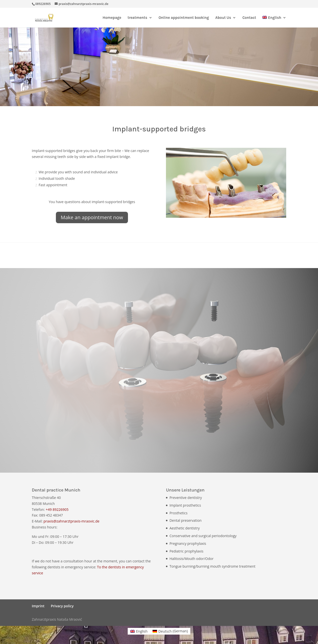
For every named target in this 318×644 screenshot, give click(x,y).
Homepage (112, 18)
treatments (138, 18)
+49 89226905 (57, 509)
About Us (223, 18)
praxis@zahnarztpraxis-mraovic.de (71, 521)
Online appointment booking (184, 18)
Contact (249, 18)
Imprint (38, 606)
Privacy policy (62, 606)
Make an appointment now (92, 217)
